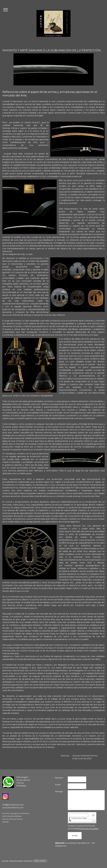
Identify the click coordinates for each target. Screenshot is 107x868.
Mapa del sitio (28, 861)
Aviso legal (5, 861)
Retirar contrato (40, 861)
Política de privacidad (88, 829)
